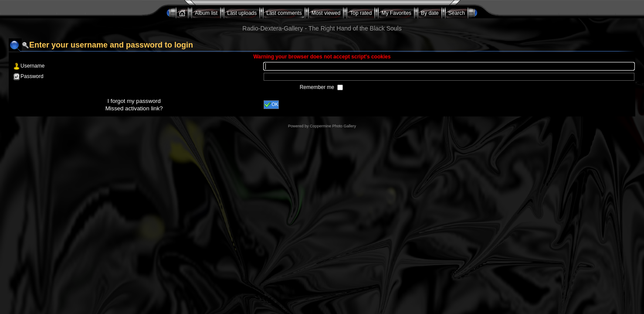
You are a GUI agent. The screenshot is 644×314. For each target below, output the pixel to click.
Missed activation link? (134, 108)
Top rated (361, 13)
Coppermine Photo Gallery (333, 126)
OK (271, 105)
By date (430, 13)
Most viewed (326, 13)
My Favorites (396, 13)
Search (457, 13)
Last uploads (242, 13)
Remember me (318, 87)
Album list (206, 13)
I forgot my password (134, 101)
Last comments (284, 13)
